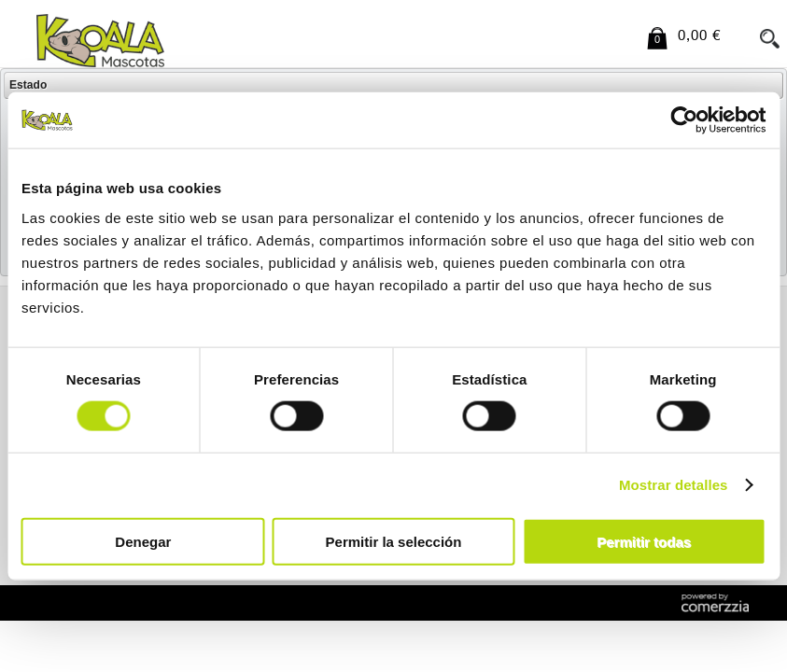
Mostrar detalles (674, 485)
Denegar (143, 541)
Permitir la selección (394, 541)
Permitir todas (644, 541)
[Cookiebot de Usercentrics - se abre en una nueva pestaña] (684, 120)
